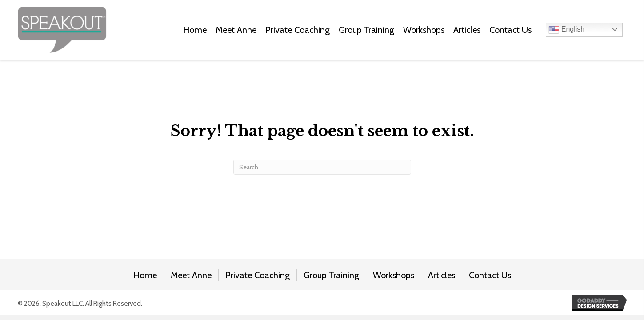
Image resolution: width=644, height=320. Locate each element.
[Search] (322, 167)
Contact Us (490, 275)
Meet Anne (191, 275)
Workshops (394, 275)
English (566, 30)
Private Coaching (258, 275)
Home (145, 275)
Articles (442, 275)
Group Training (331, 275)
